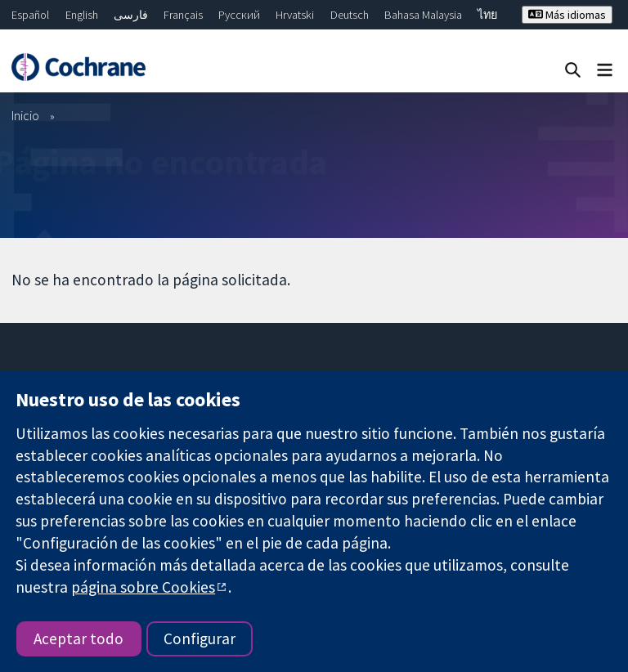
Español (30, 15)
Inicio (25, 115)
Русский (239, 15)
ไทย (487, 15)
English (82, 15)
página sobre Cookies (143, 587)
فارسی (131, 15)
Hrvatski (295, 15)
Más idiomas (567, 15)
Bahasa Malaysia (423, 15)
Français (183, 15)
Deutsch (350, 15)
